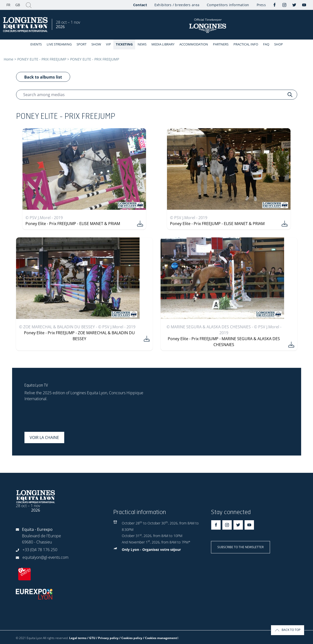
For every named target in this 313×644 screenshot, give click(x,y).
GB (18, 5)
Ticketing (124, 44)
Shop (279, 44)
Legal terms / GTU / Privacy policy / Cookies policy (106, 638)
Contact (140, 5)
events (36, 44)
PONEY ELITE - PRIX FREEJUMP (42, 59)
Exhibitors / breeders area (177, 5)
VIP (108, 44)
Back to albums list (43, 77)
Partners (221, 44)
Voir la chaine (44, 437)
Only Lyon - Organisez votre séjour (151, 550)
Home (9, 59)
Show (96, 44)
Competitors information (228, 5)
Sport (82, 44)
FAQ (266, 44)
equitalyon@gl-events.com (45, 557)
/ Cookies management (160, 638)
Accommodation (194, 44)
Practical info (246, 44)
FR (8, 5)
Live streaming (59, 44)
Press (261, 5)
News (142, 44)
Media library (163, 44)
